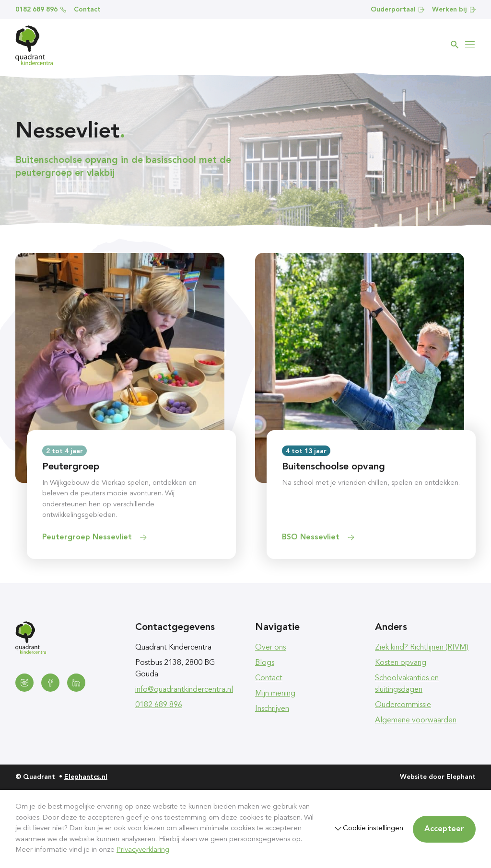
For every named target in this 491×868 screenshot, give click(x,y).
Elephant (461, 777)
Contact (87, 10)
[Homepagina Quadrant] (34, 45)
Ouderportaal (397, 10)
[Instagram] (24, 683)
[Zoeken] (455, 45)
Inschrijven (272, 709)
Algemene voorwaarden (416, 720)
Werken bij (454, 10)
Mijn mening (275, 694)
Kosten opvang (401, 663)
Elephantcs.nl (86, 777)
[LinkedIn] (76, 683)
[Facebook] (50, 683)
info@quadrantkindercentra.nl (184, 690)
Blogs (265, 663)
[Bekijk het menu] (470, 45)
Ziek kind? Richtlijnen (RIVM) (422, 648)
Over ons (270, 648)
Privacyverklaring (143, 850)
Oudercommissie (403, 705)
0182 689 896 (41, 10)
